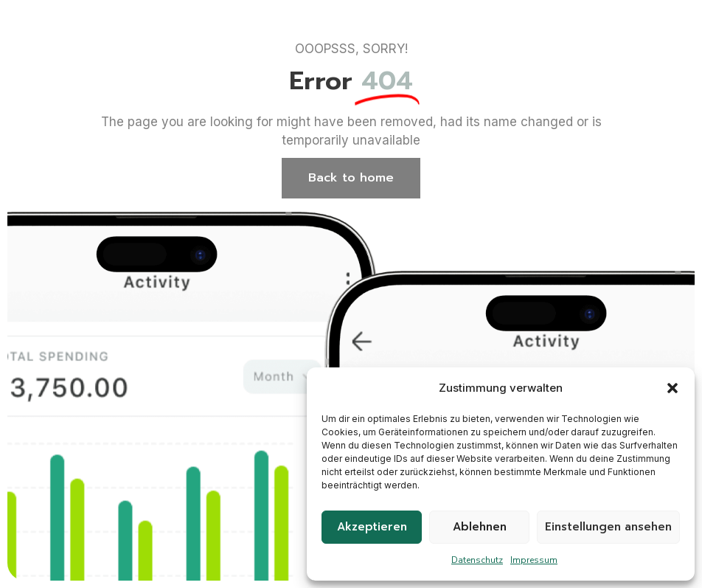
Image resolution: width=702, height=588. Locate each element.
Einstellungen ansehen (608, 527)
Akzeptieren (372, 527)
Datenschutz (477, 560)
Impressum (534, 560)
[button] (673, 388)
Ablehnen (480, 527)
